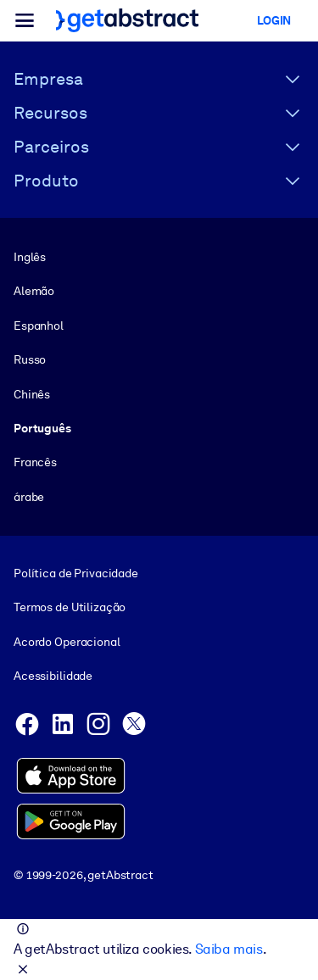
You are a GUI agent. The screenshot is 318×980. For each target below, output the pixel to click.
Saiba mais (229, 949)
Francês (35, 462)
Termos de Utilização (70, 608)
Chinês (32, 394)
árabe (29, 497)
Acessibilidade (53, 676)
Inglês (30, 257)
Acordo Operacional (67, 642)
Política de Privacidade (76, 573)
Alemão (34, 291)
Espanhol (39, 326)
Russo (30, 359)
